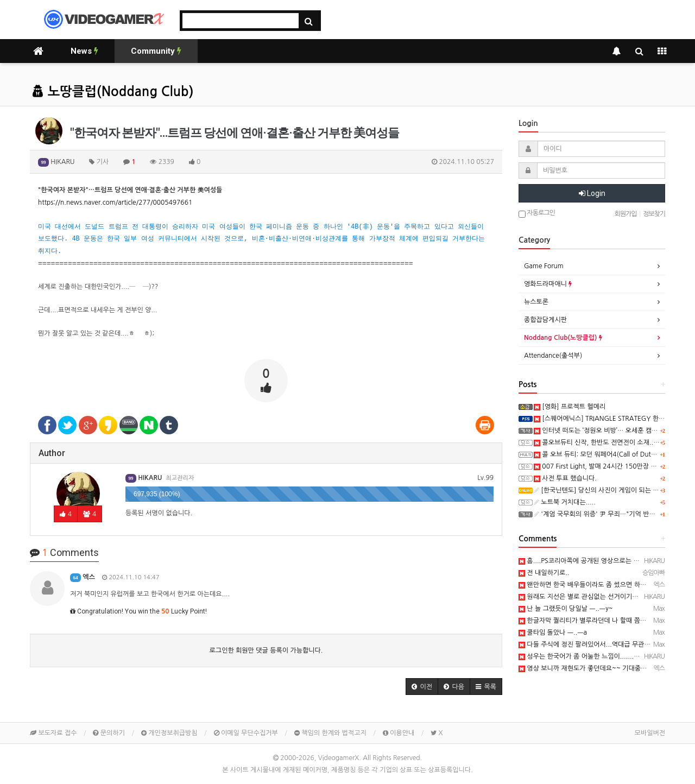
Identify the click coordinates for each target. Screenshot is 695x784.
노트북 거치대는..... (565, 502)
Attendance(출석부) (553, 356)
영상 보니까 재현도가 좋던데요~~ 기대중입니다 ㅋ (593, 668)
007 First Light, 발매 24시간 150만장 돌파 (598, 466)
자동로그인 (537, 214)
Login (592, 193)
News (84, 51)
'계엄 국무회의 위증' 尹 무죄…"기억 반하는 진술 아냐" (613, 514)
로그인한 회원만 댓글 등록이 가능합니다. (266, 650)
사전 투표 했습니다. (565, 478)
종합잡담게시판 (545, 320)
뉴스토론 (536, 302)
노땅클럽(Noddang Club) (113, 92)
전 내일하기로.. (544, 573)
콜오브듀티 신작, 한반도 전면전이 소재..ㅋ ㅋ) (602, 442)
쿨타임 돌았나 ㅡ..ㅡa (553, 633)
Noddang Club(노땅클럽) (563, 338)
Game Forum (544, 266)
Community (156, 51)
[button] (422, 687)
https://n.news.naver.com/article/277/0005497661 (115, 203)
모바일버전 (650, 733)
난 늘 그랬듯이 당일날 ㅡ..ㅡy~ (566, 609)
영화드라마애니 (548, 284)
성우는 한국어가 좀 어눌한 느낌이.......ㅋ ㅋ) (584, 656)
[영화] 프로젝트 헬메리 (570, 407)
